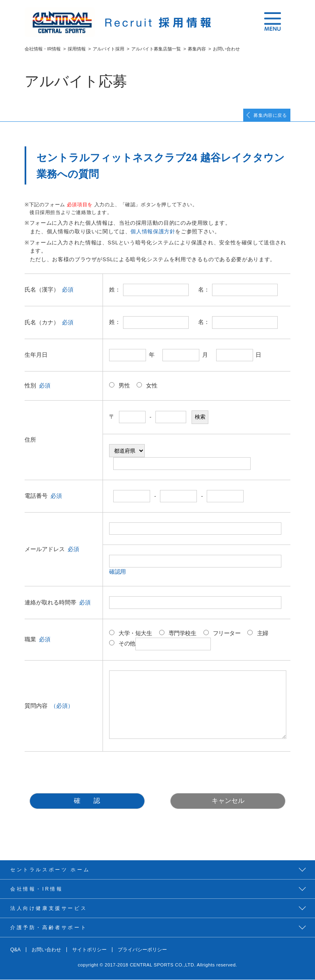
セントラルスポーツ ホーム (50, 870)
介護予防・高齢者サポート (49, 928)
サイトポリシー (89, 950)
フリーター (222, 634)
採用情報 (77, 49)
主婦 (258, 634)
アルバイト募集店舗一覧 (156, 49)
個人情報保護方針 (153, 232)
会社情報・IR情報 (43, 49)
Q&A (15, 950)
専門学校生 (178, 634)
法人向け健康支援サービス (49, 909)
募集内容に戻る (269, 115)
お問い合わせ (46, 950)
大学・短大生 (131, 634)
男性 (119, 386)
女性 (147, 386)
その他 (160, 645)
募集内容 (197, 49)
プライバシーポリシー (142, 950)
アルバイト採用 (108, 49)
